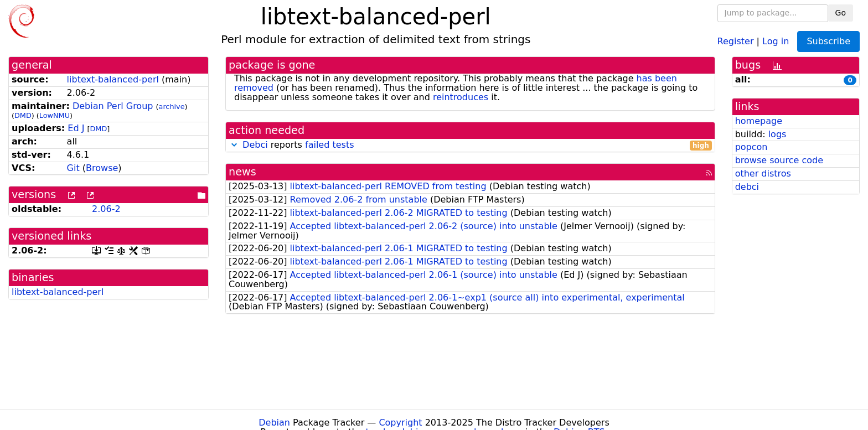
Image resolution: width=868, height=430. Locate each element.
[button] (234, 145)
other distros (763, 173)
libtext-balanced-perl (113, 79)
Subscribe (828, 41)
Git (73, 168)
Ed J (76, 128)
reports (470, 145)
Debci (255, 145)
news (242, 172)
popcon (751, 147)
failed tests (329, 145)
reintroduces (461, 97)
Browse (102, 168)
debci (747, 187)
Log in (776, 41)
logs (777, 134)
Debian (274, 423)
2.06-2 (106, 209)
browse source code (779, 160)
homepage (759, 121)
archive (172, 107)
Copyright (400, 423)
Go (841, 13)
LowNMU (55, 115)
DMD (23, 115)
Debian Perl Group (113, 106)
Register (736, 41)
